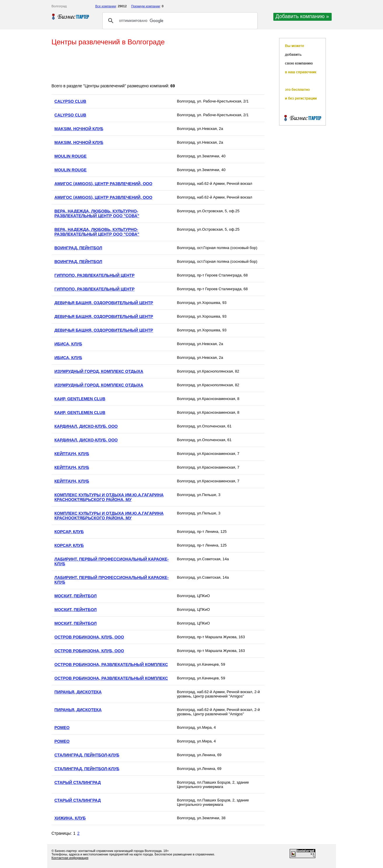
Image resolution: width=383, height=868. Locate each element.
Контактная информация (70, 858)
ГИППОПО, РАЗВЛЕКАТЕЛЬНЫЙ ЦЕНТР (95, 275)
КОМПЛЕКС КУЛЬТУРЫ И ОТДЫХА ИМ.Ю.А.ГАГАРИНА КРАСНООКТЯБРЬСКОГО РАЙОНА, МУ (109, 497)
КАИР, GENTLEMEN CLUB (80, 399)
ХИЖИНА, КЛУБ (70, 818)
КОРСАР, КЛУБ (69, 532)
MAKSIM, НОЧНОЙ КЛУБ (79, 129)
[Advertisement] (158, 65)
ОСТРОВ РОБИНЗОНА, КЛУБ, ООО (89, 637)
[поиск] (179, 21)
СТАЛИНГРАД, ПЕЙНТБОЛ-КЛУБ (87, 755)
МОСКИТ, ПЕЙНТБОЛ (76, 596)
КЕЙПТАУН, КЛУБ (72, 454)
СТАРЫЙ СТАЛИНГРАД (78, 782)
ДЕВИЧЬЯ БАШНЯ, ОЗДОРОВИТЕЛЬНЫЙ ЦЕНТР (104, 303)
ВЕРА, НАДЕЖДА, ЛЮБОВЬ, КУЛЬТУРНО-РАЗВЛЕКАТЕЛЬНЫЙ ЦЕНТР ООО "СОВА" (97, 213)
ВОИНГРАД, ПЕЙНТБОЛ (78, 248)
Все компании (106, 6)
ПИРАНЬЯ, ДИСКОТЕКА (78, 692)
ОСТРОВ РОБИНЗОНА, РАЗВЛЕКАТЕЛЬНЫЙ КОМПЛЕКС (111, 665)
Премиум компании (146, 6)
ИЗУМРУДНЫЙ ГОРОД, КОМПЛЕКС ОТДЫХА (99, 371)
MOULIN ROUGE (71, 156)
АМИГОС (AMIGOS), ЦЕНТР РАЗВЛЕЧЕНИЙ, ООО (104, 184)
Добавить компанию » (302, 16)
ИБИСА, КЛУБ (68, 344)
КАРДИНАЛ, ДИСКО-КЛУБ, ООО (86, 426)
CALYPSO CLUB (70, 101)
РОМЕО (62, 728)
